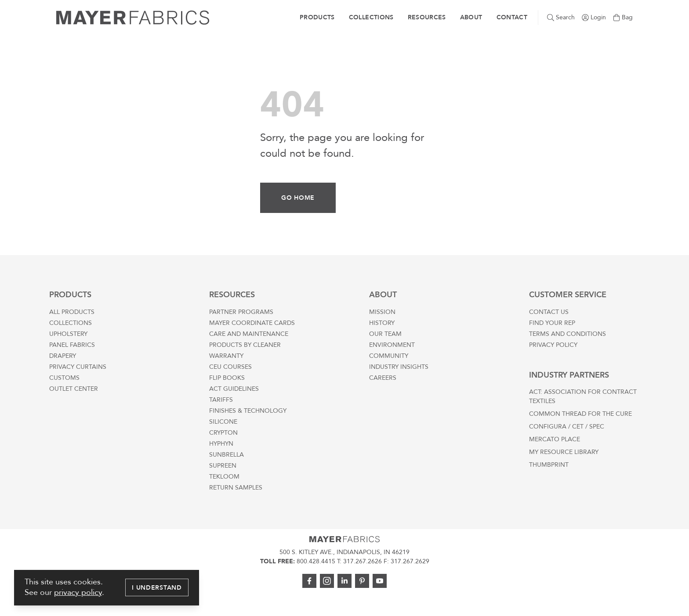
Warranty (226, 356)
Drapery (63, 356)
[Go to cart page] (623, 18)
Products (317, 17)
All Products (72, 312)
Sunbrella (227, 455)
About (471, 17)
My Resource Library (564, 452)
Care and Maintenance (249, 334)
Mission (382, 312)
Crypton (223, 433)
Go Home (298, 198)
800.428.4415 (316, 561)
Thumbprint (549, 465)
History (382, 323)
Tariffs (221, 400)
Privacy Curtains (78, 367)
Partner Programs (241, 312)
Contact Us (549, 312)
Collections (371, 17)
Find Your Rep (552, 323)
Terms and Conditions (568, 334)
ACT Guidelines (234, 389)
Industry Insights (399, 367)
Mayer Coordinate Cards (252, 323)
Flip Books (227, 378)
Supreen (223, 466)
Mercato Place (555, 439)
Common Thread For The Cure (580, 414)
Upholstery (68, 334)
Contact (512, 17)
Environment (392, 345)
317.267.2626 (363, 561)
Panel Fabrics (72, 345)
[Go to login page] (594, 18)
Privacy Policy (553, 345)
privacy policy (78, 593)
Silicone (223, 422)
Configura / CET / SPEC (567, 427)
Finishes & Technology (248, 411)
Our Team (385, 334)
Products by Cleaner (245, 345)
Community (389, 356)
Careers (383, 378)
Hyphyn (221, 444)
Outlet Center (74, 389)
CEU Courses (230, 367)
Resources (427, 17)
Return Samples (236, 488)
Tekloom (224, 477)
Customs (64, 378)
